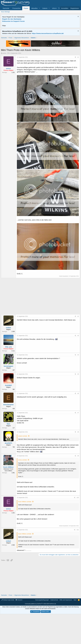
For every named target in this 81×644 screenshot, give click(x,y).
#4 (78, 385)
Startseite (6, 8)
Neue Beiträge (5, 12)
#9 (78, 486)
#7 (78, 443)
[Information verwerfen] (78, 17)
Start (75, 630)
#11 (78, 560)
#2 (78, 346)
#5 (78, 404)
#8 (78, 462)
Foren (26, 8)
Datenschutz (54, 630)
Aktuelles (34, 8)
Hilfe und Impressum (66, 630)
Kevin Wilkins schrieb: (25, 532)
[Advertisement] (40, 51)
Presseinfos (16, 8)
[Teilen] (75, 87)
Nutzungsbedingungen (42, 630)
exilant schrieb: (23, 466)
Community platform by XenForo (41, 634)
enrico (4, 83)
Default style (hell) (8, 630)
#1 (78, 87)
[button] (39, 8)
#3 (78, 366)
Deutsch (19, 630)
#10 (78, 528)
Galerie (45, 8)
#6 (78, 423)
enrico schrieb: (23, 490)
